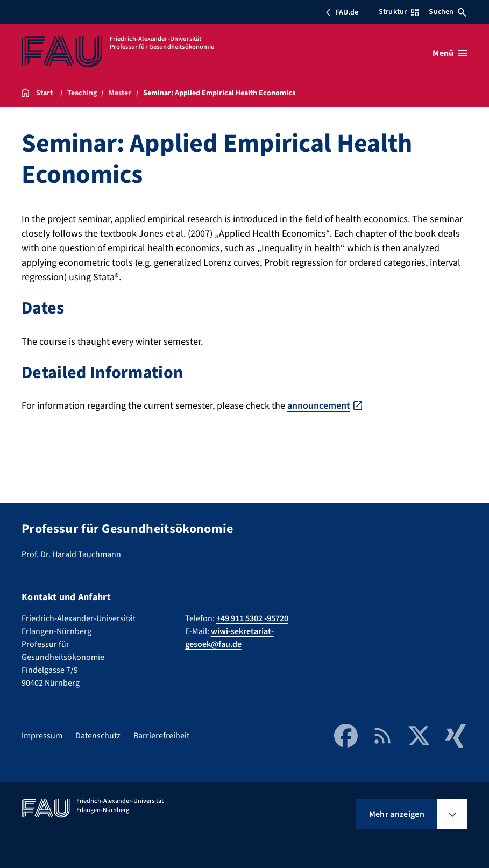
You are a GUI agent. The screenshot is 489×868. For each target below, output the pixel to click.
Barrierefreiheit (161, 736)
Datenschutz (98, 736)
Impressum (42, 736)
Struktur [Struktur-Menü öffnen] (399, 12)
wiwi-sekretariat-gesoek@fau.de (229, 638)
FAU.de (342, 12)
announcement (319, 406)
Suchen (448, 12)
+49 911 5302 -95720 (252, 618)
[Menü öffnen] (450, 53)
